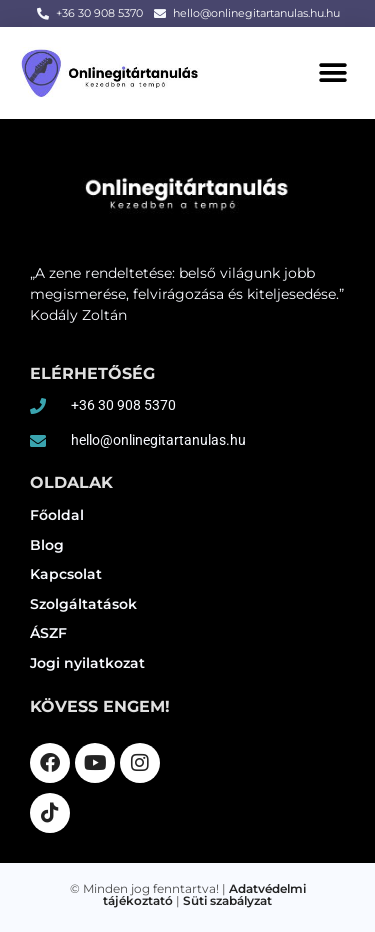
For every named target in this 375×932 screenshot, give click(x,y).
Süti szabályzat (227, 900)
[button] (332, 72)
